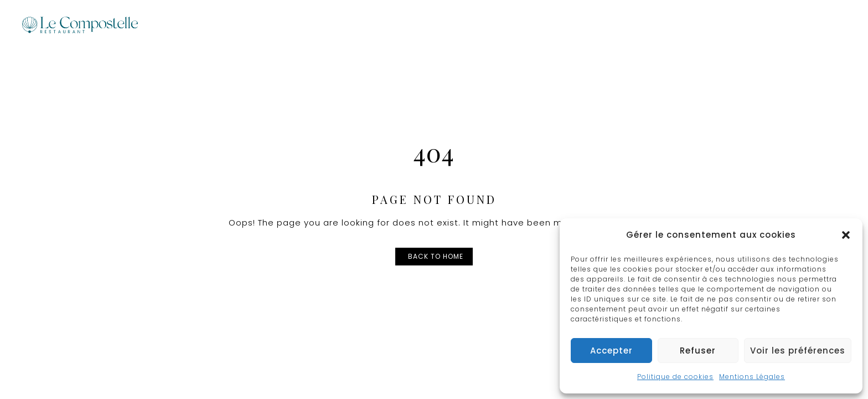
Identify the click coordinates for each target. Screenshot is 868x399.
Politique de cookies (675, 377)
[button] (846, 235)
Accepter (611, 351)
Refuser (698, 351)
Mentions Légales (752, 377)
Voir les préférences (798, 351)
